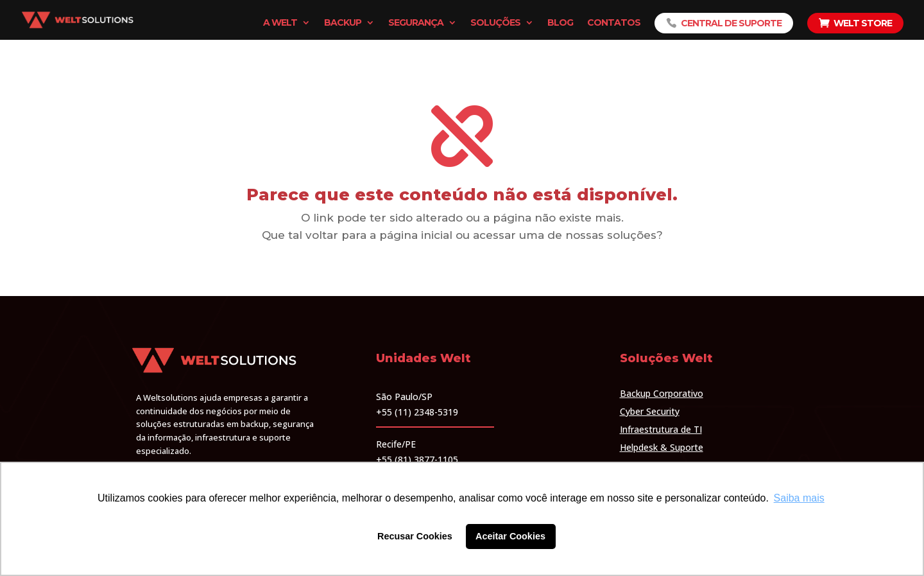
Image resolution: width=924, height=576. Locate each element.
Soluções (495, 23)
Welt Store (863, 23)
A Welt (280, 23)
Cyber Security (650, 411)
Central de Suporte (731, 23)
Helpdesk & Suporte (662, 447)
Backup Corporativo (662, 393)
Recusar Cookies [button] (415, 536)
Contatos (614, 23)
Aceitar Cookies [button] (510, 536)
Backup (343, 23)
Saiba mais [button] (799, 498)
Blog (560, 23)
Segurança (416, 23)
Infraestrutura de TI (661, 429)
